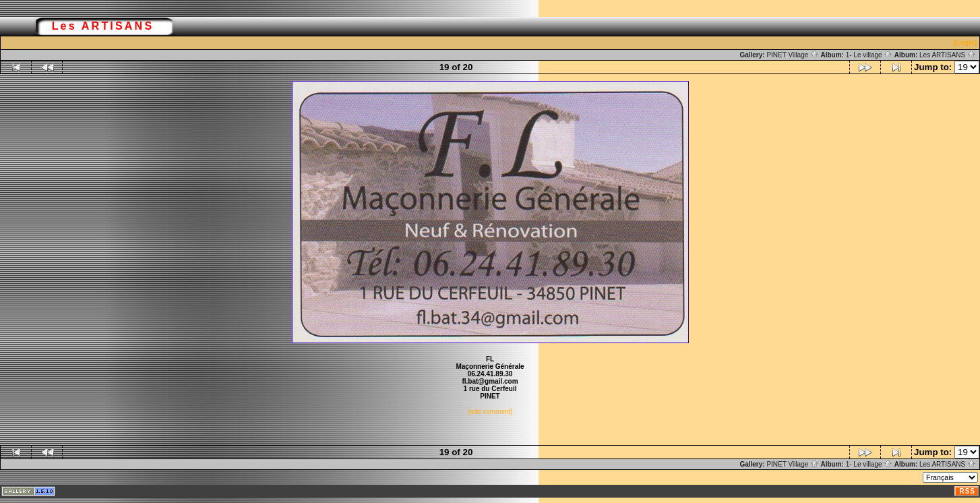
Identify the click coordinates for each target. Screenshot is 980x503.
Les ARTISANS (948, 55)
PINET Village (793, 55)
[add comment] (490, 412)
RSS (967, 491)
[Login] (965, 43)
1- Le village (869, 55)
